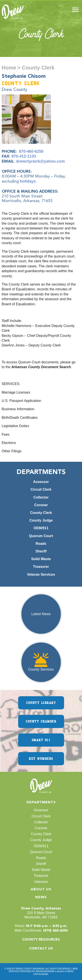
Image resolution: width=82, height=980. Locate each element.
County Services (41, 669)
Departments (41, 802)
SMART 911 (41, 740)
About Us (41, 889)
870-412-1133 (24, 156)
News (41, 897)
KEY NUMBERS (41, 759)
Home (9, 68)
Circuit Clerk (41, 489)
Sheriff (41, 551)
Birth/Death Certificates (20, 418)
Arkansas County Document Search (41, 367)
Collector (41, 497)
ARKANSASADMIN (45, 971)
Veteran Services (41, 574)
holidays (28, 181)
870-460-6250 (31, 151)
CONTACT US (41, 949)
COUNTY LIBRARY (41, 703)
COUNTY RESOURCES (41, 940)
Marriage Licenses (16, 392)
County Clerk (41, 513)
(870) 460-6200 (55, 931)
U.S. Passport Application (22, 401)
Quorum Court (41, 536)
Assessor (41, 482)
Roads (41, 544)
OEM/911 (41, 528)
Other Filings (12, 451)
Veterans (41, 882)
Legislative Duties (15, 426)
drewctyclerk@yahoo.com (41, 161)
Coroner (41, 505)
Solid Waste (41, 559)
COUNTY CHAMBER (41, 721)
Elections (9, 443)
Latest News (41, 614)
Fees (6, 434)
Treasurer (41, 567)
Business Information (18, 409)
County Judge (41, 520)
